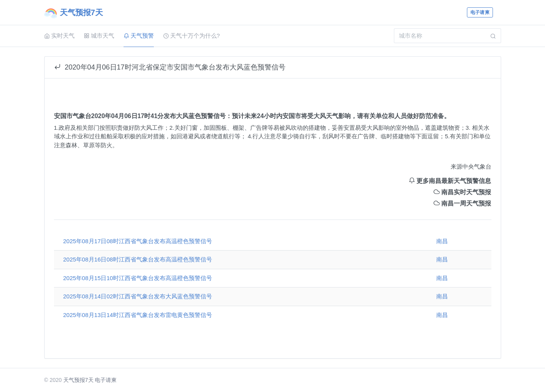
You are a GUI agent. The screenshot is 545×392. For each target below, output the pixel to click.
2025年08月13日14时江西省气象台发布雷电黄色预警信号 (138, 315)
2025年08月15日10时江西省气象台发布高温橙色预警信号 (138, 278)
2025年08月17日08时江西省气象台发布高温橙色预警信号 (138, 241)
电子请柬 (480, 12)
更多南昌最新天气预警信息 (450, 181)
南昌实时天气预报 (462, 192)
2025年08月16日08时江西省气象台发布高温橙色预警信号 (138, 259)
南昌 (442, 241)
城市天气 (99, 36)
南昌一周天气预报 (462, 203)
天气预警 (139, 36)
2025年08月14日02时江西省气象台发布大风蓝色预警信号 (138, 296)
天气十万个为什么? (192, 36)
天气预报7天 (78, 380)
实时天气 (59, 36)
